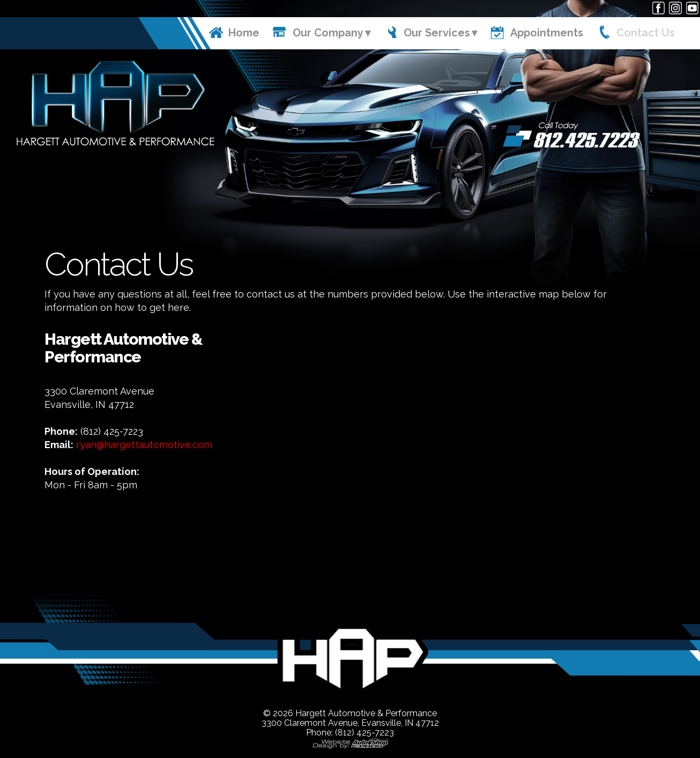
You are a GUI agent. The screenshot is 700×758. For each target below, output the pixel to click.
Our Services (437, 33)
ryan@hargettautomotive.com (144, 445)
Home (244, 33)
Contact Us (646, 33)
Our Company (328, 33)
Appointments (547, 33)
